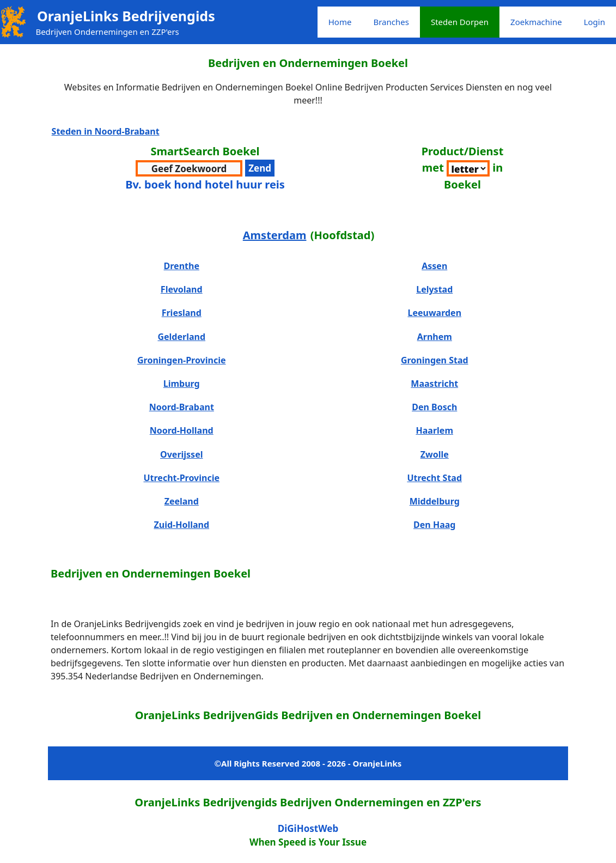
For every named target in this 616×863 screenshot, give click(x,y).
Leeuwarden (434, 313)
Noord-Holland (182, 430)
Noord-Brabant (182, 407)
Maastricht (434, 384)
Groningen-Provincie (182, 360)
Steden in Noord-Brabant (106, 131)
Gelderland (181, 337)
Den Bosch (434, 407)
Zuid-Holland (181, 525)
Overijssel (181, 454)
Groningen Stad (435, 360)
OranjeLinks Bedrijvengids (126, 16)
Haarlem (435, 430)
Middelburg (435, 501)
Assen (434, 266)
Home (340, 22)
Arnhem (435, 337)
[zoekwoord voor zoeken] (189, 168)
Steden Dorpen (460, 22)
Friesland (182, 313)
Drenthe (182, 266)
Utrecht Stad (434, 478)
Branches (391, 22)
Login (594, 22)
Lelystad (434, 289)
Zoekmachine (536, 22)
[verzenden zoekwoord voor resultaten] (260, 168)
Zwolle (435, 454)
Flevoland (182, 289)
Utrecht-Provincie (181, 478)
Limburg (182, 384)
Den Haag (434, 525)
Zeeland (182, 501)
